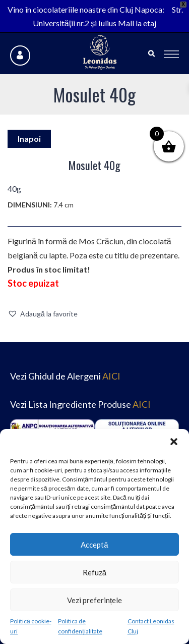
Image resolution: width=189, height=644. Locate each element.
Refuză (94, 572)
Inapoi (29, 139)
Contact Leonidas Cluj (151, 626)
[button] (174, 442)
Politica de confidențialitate (80, 626)
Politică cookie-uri (31, 626)
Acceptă (94, 545)
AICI (111, 376)
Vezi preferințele (94, 600)
